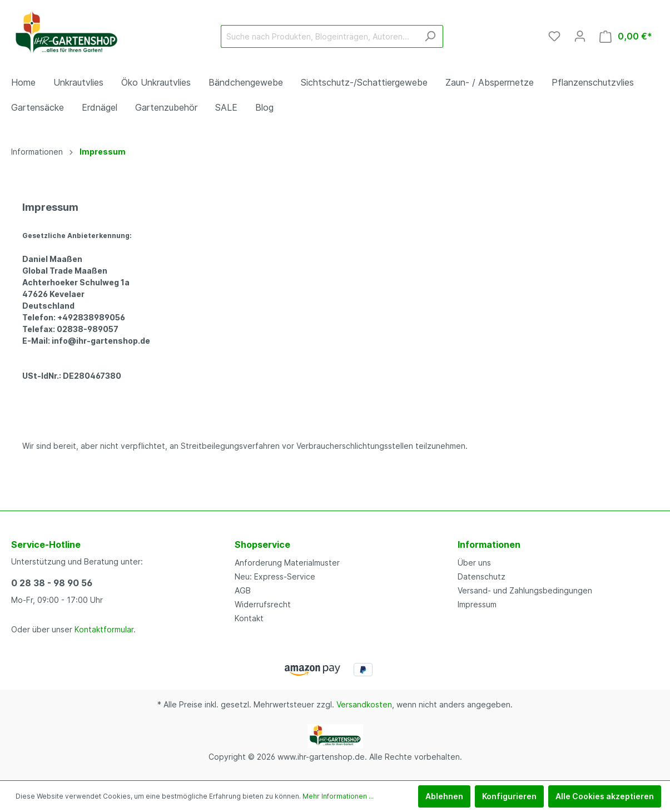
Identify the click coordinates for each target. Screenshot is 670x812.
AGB (243, 590)
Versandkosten (364, 704)
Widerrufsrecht (263, 604)
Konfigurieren (509, 796)
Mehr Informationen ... (338, 796)
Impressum (477, 604)
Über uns (474, 563)
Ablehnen (444, 796)
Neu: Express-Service (275, 576)
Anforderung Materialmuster (287, 563)
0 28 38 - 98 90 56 (52, 583)
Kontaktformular (104, 629)
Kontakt (249, 618)
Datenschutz (482, 576)
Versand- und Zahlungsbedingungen (525, 590)
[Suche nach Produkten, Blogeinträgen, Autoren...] (319, 36)
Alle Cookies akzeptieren (605, 796)
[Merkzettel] (554, 36)
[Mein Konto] (580, 36)
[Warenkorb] (626, 36)
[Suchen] (430, 36)
